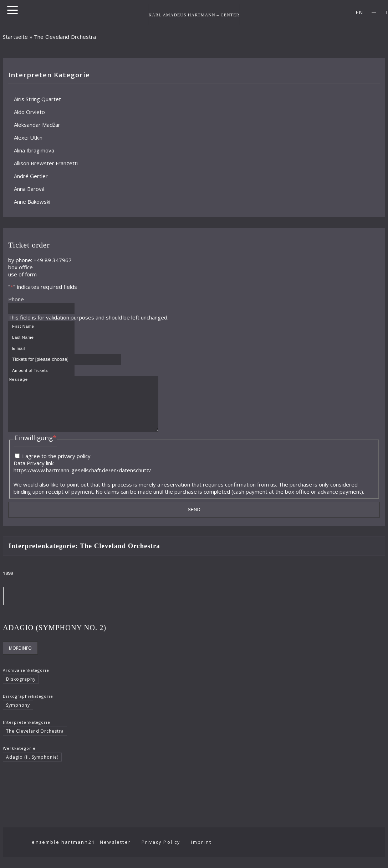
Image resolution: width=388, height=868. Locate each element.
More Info (20, 659)
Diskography (21, 690)
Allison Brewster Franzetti (46, 163)
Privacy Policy (168, 853)
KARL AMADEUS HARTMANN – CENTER (194, 14)
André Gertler (31, 176)
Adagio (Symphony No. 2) (55, 638)
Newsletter (122, 853)
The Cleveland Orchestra (35, 742)
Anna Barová (29, 189)
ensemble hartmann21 (70, 853)
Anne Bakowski (32, 202)
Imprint (208, 853)
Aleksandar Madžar (37, 125)
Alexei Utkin (28, 137)
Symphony (18, 716)
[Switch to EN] (359, 12)
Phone (16, 299)
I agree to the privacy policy (56, 467)
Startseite (16, 37)
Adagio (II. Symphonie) (32, 768)
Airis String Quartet (37, 99)
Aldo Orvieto (29, 112)
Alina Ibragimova (34, 150)
